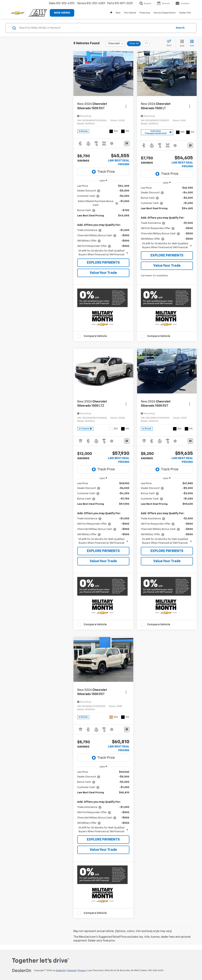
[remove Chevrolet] (115, 44)
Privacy (82, 971)
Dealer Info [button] (185, 13)
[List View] (192, 44)
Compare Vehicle (95, 336)
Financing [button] (145, 13)
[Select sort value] (170, 43)
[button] (129, 74)
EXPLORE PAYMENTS (103, 263)
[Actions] (126, 106)
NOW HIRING (62, 13)
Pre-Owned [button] (130, 13)
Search (180, 28)
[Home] (111, 13)
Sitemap (72, 971)
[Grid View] (181, 44)
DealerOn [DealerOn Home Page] (61, 971)
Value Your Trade (103, 273)
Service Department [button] (165, 13)
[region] (103, 220)
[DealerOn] (22, 970)
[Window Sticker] (127, 144)
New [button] (118, 13)
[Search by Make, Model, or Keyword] (96, 28)
